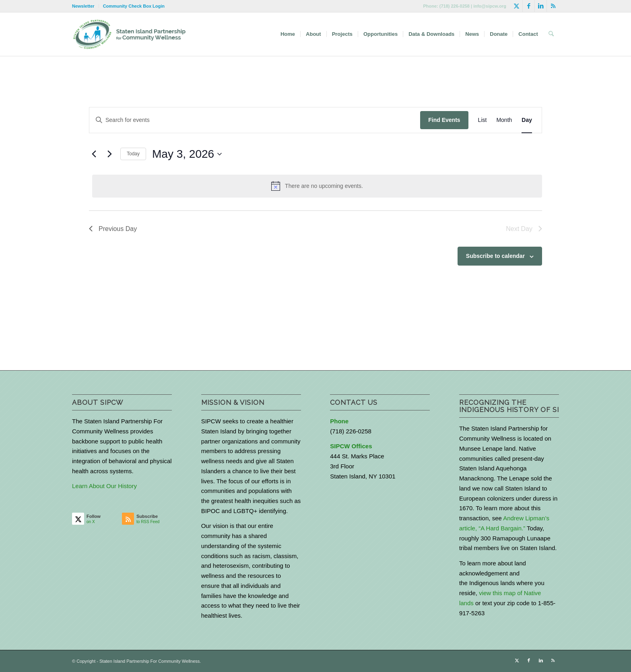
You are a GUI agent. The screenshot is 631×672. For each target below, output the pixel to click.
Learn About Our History (104, 486)
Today (133, 154)
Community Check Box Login (134, 6)
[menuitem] (86, 6)
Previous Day (113, 229)
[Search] (551, 34)
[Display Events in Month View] (504, 120)
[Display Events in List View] (483, 120)
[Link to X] (517, 6)
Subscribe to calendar (495, 256)
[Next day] (109, 154)
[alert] (317, 186)
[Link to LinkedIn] (541, 6)
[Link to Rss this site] (553, 6)
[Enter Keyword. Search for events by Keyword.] (255, 120)
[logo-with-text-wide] (129, 34)
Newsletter (83, 6)
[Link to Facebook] (529, 6)
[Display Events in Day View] (527, 120)
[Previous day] (94, 154)
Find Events (444, 120)
